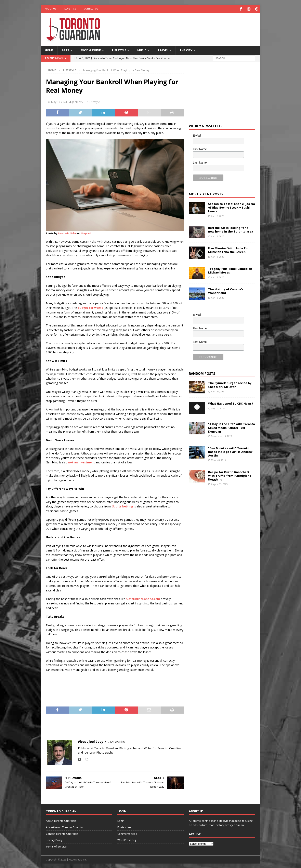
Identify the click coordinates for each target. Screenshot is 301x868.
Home (49, 50)
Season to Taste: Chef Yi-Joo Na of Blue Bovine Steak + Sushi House (232, 207)
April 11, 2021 (218, 391)
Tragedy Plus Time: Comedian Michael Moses (230, 270)
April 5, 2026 (218, 215)
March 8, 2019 (218, 459)
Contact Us (91, 9)
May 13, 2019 (218, 408)
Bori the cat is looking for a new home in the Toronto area (231, 229)
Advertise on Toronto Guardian (65, 827)
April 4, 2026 (218, 235)
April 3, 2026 (218, 256)
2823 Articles (116, 741)
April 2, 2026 (218, 276)
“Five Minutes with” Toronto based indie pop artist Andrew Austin (230, 451)
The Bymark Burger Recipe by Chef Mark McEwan (230, 384)
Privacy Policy (54, 839)
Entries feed (125, 827)
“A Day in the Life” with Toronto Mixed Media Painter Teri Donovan (232, 427)
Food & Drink (91, 50)
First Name (200, 148)
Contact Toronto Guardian (62, 833)
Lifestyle (119, 50)
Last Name (200, 162)
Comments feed (127, 833)
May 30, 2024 (59, 101)
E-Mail (197, 135)
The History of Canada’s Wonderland (226, 290)
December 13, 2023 (221, 436)
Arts (66, 50)
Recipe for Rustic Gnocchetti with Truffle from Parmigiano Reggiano (230, 475)
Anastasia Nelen (67, 233)
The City (186, 50)
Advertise (70, 9)
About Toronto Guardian (61, 820)
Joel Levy (78, 101)
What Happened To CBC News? (231, 403)
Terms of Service (56, 846)
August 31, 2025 (219, 483)
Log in (121, 820)
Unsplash (86, 233)
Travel (163, 50)
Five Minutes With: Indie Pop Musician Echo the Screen (229, 249)
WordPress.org (127, 839)
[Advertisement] (190, 25)
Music (142, 50)
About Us (50, 9)
